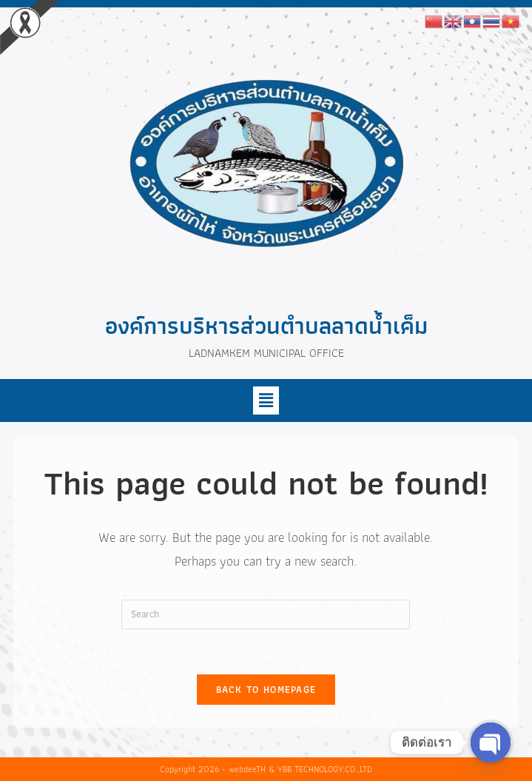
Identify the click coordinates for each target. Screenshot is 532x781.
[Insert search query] (266, 614)
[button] (266, 400)
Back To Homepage (266, 690)
